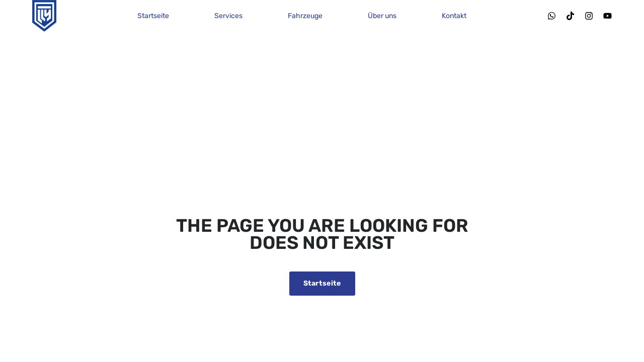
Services (228, 16)
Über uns (382, 16)
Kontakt (454, 16)
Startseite (153, 16)
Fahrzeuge (305, 16)
